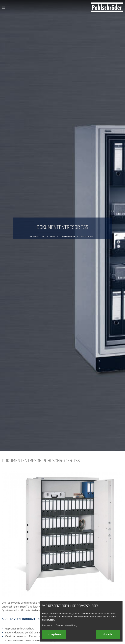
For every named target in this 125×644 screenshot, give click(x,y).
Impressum (48, 625)
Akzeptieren (54, 634)
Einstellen (108, 634)
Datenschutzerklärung (66, 625)
